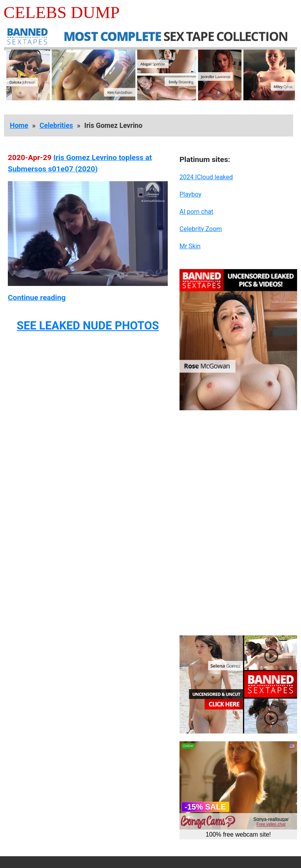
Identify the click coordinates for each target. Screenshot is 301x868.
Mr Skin (190, 246)
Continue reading (37, 298)
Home (19, 126)
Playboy (190, 194)
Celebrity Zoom (201, 229)
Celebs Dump (62, 12)
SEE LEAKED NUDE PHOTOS (88, 326)
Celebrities (56, 126)
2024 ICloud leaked (206, 177)
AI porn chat (196, 212)
